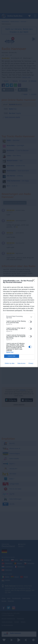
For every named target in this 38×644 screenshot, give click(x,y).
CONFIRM (12, 356)
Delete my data (10, 363)
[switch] (30, 322)
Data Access (21, 363)
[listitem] (19, 317)
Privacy (31, 363)
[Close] (34, 281)
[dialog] (19, 322)
